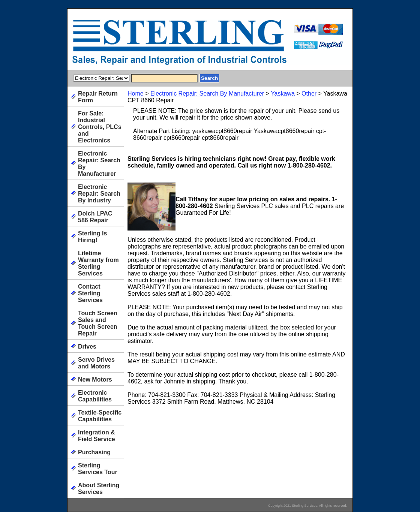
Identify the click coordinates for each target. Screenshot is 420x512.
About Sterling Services (99, 489)
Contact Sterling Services (90, 293)
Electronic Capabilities (95, 396)
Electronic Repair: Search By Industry (99, 194)
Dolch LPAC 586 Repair (95, 217)
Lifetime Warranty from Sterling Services (98, 263)
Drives (87, 347)
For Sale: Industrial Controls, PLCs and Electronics (100, 127)
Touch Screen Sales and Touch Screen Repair (98, 323)
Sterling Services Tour (98, 469)
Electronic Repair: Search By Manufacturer (207, 94)
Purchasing (94, 452)
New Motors (95, 380)
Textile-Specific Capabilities (100, 416)
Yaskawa (283, 94)
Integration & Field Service (97, 436)
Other (309, 94)
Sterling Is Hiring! (92, 237)
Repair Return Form (98, 97)
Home (136, 94)
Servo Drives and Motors (96, 363)
